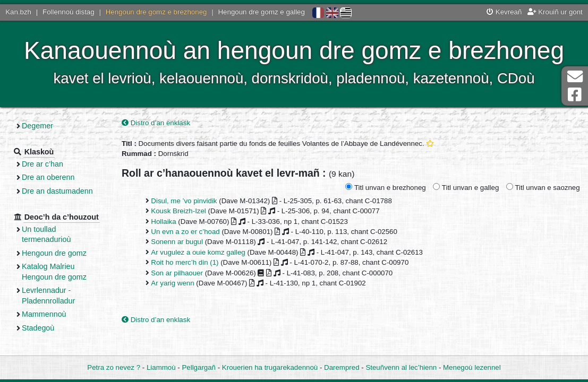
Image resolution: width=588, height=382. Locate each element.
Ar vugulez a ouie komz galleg (198, 252)
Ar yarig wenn (172, 283)
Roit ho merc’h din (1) (185, 262)
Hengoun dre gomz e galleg (262, 12)
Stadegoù (38, 328)
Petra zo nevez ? (114, 367)
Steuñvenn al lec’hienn (401, 367)
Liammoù (161, 367)
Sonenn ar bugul (177, 242)
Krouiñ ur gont (555, 12)
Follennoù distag (69, 12)
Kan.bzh (18, 12)
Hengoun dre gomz (54, 253)
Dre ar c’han (42, 164)
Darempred (342, 367)
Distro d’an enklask (156, 123)
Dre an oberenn (48, 177)
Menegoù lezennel (472, 367)
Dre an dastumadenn (57, 191)
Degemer (37, 126)
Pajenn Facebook (575, 95)
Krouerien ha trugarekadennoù (270, 367)
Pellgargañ (199, 367)
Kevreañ (504, 12)
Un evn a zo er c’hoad (185, 232)
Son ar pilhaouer (177, 273)
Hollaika (163, 222)
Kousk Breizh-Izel (178, 211)
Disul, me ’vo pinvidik (184, 201)
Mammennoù (44, 314)
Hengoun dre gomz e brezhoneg (156, 12)
